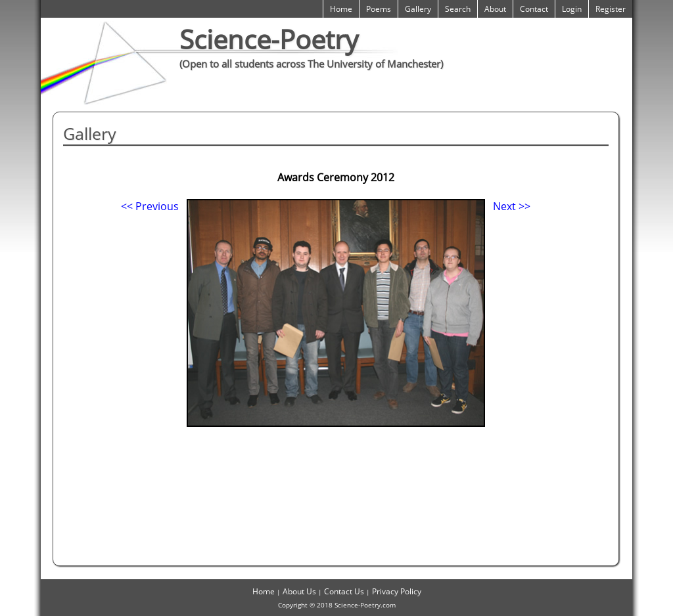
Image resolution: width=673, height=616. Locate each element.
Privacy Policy (397, 591)
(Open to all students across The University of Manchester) (311, 64)
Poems (379, 9)
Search (458, 9)
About (495, 9)
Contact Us (344, 591)
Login (572, 9)
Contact (534, 9)
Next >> (512, 206)
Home (341, 9)
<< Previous (150, 206)
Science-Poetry (269, 39)
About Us (299, 591)
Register (611, 9)
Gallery (418, 9)
